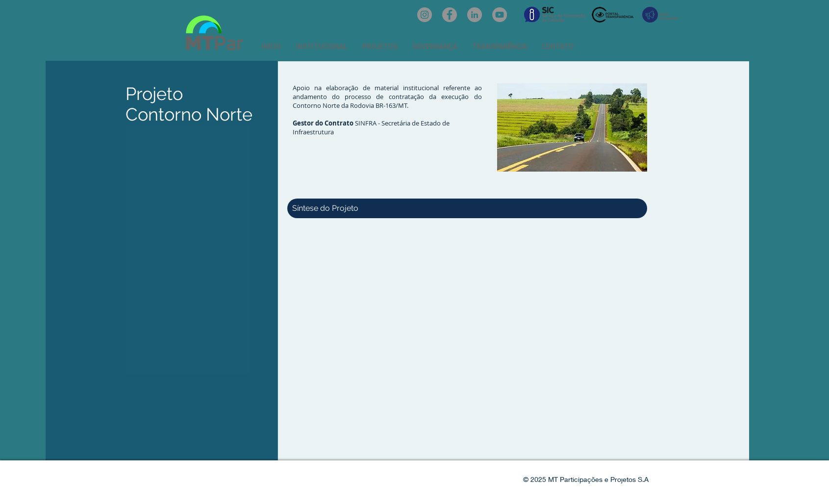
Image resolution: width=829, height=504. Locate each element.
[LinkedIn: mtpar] (475, 15)
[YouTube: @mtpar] (500, 15)
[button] (322, 46)
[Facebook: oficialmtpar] (450, 15)
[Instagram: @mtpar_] (425, 15)
